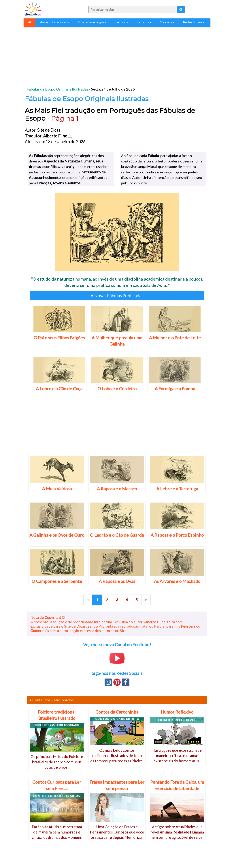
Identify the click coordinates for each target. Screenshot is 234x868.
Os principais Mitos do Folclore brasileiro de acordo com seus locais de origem (57, 762)
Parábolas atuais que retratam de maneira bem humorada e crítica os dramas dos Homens (57, 832)
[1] (70, 136)
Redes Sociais (194, 22)
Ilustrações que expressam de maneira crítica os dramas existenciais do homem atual (177, 756)
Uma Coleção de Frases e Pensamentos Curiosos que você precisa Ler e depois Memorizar (117, 832)
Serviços (144, 22)
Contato (167, 22)
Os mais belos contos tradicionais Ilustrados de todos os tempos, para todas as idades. (117, 756)
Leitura (122, 22)
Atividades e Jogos (92, 22)
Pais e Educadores (54, 22)
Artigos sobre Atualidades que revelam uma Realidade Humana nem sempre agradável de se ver (177, 832)
